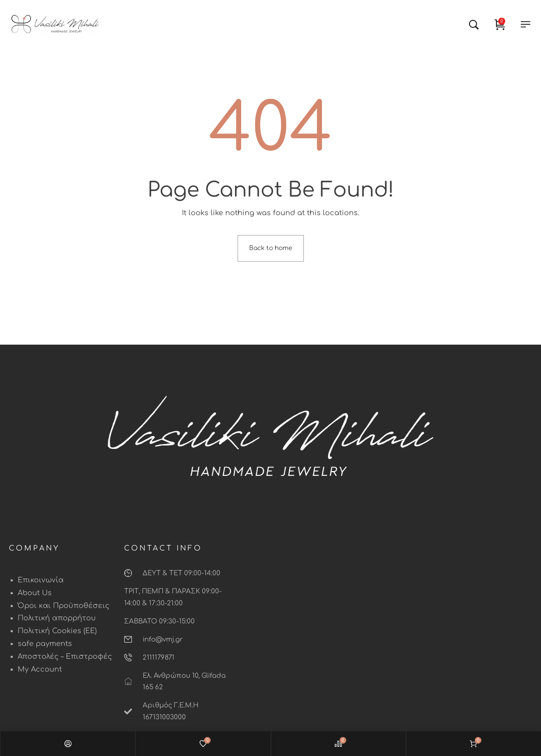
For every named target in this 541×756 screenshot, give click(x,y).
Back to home (271, 248)
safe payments (45, 644)
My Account (40, 669)
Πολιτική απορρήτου (57, 618)
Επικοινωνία (41, 580)
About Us (35, 593)
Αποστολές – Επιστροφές (65, 657)
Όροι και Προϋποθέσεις (64, 606)
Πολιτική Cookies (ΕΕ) (57, 631)
